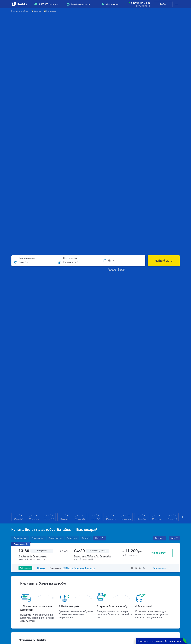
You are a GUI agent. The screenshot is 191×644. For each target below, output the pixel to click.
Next (183, 517)
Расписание (38, 538)
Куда (173, 538)
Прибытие (72, 538)
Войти (163, 4)
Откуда (158, 538)
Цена (98, 538)
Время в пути (55, 538)
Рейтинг (86, 538)
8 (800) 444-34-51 (141, 3)
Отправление (20, 538)
